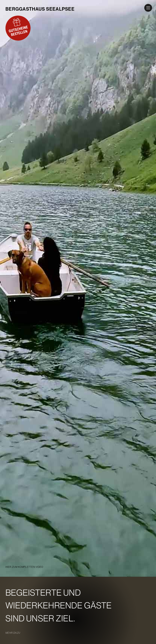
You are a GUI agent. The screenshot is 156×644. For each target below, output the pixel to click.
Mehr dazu (13, 633)
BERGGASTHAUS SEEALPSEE (40, 9)
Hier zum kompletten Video (24, 567)
